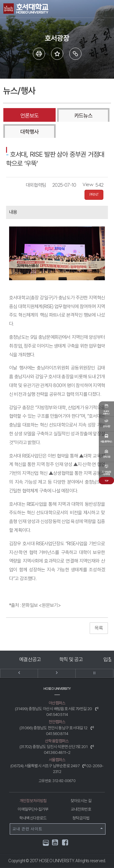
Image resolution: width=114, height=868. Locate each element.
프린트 (39, 54)
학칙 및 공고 (71, 659)
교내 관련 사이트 (58, 829)
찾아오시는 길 (81, 801)
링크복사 (75, 54)
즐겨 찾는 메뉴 (57, 54)
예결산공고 (30, 659)
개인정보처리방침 (33, 801)
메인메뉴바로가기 (0, 0)
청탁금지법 (81, 818)
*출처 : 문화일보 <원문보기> (35, 605)
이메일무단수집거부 (33, 809)
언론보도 (29, 116)
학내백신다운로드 (33, 818)
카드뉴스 (83, 116)
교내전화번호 (81, 809)
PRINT (94, 195)
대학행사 (29, 132)
